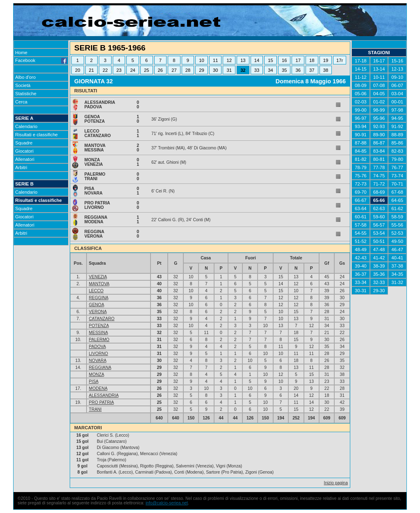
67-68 (397, 192)
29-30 (379, 291)
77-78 (379, 167)
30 (215, 70)
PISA (94, 381)
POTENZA (99, 326)
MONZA (97, 374)
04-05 (379, 94)
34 (270, 70)
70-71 (397, 184)
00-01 (397, 102)
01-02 (379, 102)
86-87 (379, 143)
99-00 (361, 110)
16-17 (379, 61)
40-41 (397, 258)
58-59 (397, 217)
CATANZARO (102, 319)
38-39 (379, 266)
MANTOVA (99, 284)
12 (229, 60)
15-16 (397, 61)
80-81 (379, 159)
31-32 (397, 282)
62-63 (379, 208)
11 (215, 60)
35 (284, 70)
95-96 (379, 118)
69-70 (361, 192)
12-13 (397, 69)
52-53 (397, 233)
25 (146, 70)
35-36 (379, 274)
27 (174, 70)
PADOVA (97, 347)
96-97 (361, 118)
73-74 (397, 176)
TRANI (95, 409)
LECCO (96, 291)
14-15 (361, 69)
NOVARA (98, 361)
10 (201, 60)
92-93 (379, 126)
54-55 (361, 233)
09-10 (397, 77)
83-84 (379, 151)
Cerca (21, 102)
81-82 (361, 159)
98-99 (379, 110)
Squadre (24, 143)
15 (270, 60)
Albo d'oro (25, 77)
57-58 (361, 225)
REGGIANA (100, 368)
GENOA (97, 305)
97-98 (397, 110)
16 (284, 60)
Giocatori (24, 151)
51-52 (361, 241)
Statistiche (26, 94)
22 (105, 70)
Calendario (26, 126)
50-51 (379, 241)
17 (298, 60)
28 (188, 70)
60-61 (361, 217)
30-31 (361, 291)
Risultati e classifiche (37, 135)
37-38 (397, 266)
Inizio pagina (336, 483)
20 (78, 70)
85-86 (397, 143)
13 (243, 60)
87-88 (361, 143)
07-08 (379, 85)
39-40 (361, 266)
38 (326, 70)
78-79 (361, 167)
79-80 (397, 159)
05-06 (361, 94)
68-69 (379, 192)
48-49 (361, 250)
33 (257, 70)
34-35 (397, 274)
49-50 (397, 241)
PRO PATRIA (102, 402)
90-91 (361, 135)
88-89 (397, 135)
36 (298, 70)
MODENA (98, 388)
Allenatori (25, 159)
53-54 (379, 233)
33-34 (361, 282)
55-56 (397, 225)
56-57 (379, 225)
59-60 (379, 217)
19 (326, 60)
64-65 (397, 200)
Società (23, 85)
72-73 (361, 184)
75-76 (361, 176)
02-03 (361, 102)
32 (243, 70)
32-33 (379, 282)
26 (160, 70)
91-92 (397, 126)
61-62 (397, 208)
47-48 (379, 250)
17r (340, 60)
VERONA (98, 312)
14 (257, 60)
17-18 (361, 61)
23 (119, 70)
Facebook (41, 60)
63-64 (361, 208)
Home (21, 53)
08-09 (361, 85)
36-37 (361, 274)
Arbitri (21, 167)
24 (132, 70)
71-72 (379, 184)
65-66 (379, 200)
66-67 (361, 200)
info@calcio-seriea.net (167, 503)
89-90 (379, 135)
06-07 (397, 85)
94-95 (397, 118)
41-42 (379, 258)
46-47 (397, 250)
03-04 (397, 94)
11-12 (361, 77)
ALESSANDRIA (104, 395)
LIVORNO (99, 354)
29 (201, 70)
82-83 (397, 151)
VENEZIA (98, 277)
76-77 (397, 167)
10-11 (379, 77)
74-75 (379, 176)
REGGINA (99, 298)
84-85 (361, 151)
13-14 (379, 69)
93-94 (361, 126)
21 (91, 70)
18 (312, 60)
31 (229, 70)
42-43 (361, 258)
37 (312, 70)
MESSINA (98, 333)
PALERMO (99, 340)
